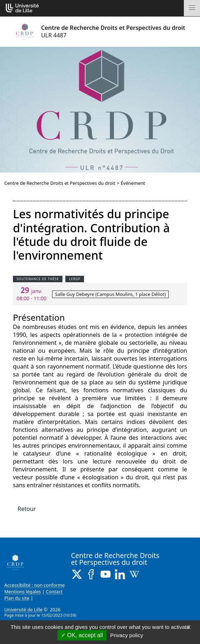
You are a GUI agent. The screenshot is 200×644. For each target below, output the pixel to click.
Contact (54, 592)
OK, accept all (82, 635)
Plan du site (17, 598)
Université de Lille (23, 609)
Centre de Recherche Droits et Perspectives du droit (60, 183)
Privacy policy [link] (127, 635)
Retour (27, 509)
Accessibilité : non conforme (34, 585)
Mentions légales (23, 592)
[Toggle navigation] (192, 8)
